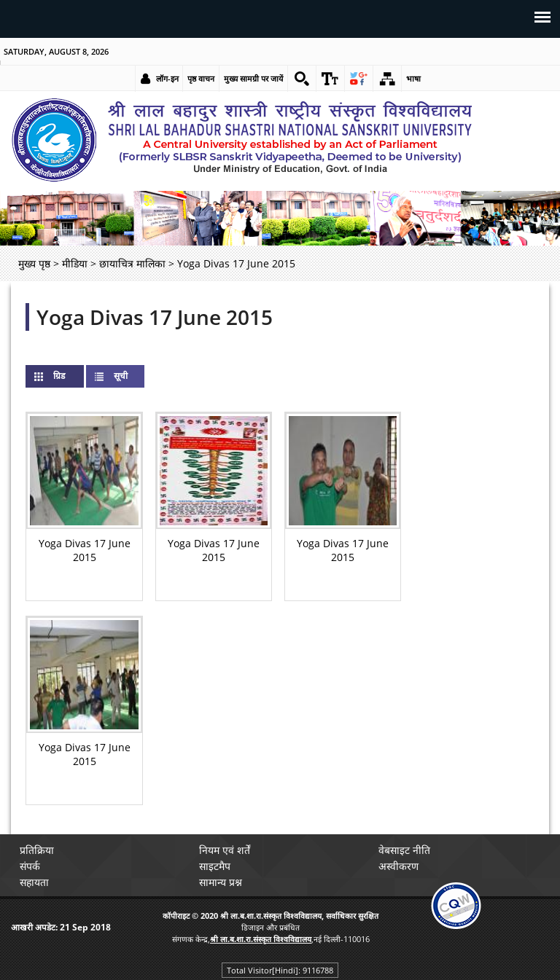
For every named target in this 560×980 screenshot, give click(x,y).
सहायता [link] (34, 882)
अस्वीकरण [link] (398, 866)
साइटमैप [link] (215, 866)
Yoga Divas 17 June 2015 (155, 317)
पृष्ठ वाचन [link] (201, 78)
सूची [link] (121, 376)
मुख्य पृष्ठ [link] (34, 263)
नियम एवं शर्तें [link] (225, 850)
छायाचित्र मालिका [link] (132, 263)
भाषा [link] (413, 78)
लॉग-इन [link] (167, 78)
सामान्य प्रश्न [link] (221, 882)
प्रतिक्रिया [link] (37, 850)
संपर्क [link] (30, 866)
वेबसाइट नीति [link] (404, 850)
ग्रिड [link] (71, 376)
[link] (302, 79)
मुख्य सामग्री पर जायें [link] (253, 78)
